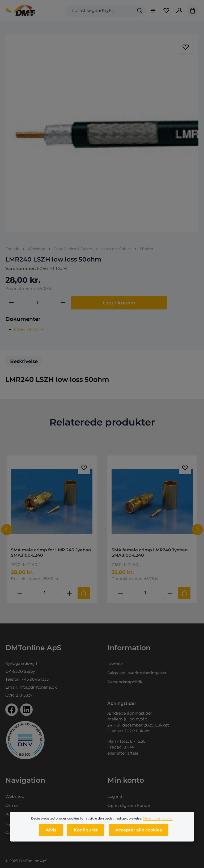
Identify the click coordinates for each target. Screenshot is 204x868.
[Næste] (197, 530)
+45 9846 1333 (35, 679)
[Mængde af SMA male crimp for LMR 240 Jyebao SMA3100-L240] (45, 593)
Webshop (15, 796)
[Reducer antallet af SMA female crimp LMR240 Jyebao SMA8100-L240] (121, 593)
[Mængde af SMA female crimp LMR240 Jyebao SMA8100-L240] (145, 593)
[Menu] (153, 11)
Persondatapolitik (125, 682)
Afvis (51, 836)
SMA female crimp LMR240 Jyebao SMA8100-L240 (150, 553)
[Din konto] (179, 11)
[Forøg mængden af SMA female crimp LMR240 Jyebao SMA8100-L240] (170, 593)
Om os (12, 805)
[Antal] (37, 303)
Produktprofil (18, 814)
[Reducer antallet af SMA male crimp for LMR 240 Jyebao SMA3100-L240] (20, 593)
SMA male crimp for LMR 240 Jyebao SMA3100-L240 (51, 553)
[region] (102, 133)
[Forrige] (7, 530)
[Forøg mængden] (63, 303)
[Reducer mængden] (11, 303)
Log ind (115, 796)
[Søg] (139, 11)
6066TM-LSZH (29, 329)
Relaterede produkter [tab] (102, 422)
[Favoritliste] (166, 11)
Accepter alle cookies (139, 836)
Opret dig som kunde (129, 805)
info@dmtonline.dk (38, 687)
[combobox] (99, 11)
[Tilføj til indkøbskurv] (84, 593)
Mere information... (158, 824)
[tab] (24, 362)
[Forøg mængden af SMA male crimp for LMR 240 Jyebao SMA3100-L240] (69, 593)
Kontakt (115, 664)
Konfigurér (86, 836)
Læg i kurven (119, 303)
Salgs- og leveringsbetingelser (137, 673)
